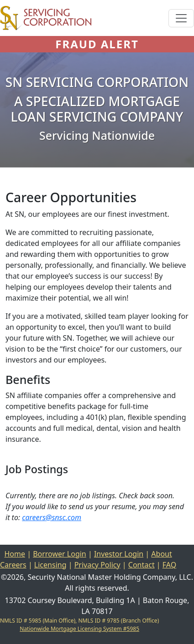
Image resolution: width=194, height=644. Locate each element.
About (161, 554)
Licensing (50, 565)
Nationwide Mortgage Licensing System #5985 (79, 629)
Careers (13, 565)
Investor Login (119, 554)
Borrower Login (60, 554)
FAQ (169, 565)
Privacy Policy (97, 565)
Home (15, 554)
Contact (142, 565)
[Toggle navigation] (181, 18)
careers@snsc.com (52, 517)
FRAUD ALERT (97, 44)
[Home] (46, 18)
